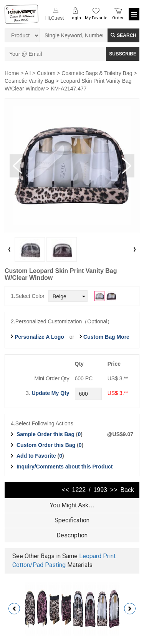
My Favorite (96, 18)
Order (118, 18)
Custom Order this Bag (47, 445)
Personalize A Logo (39, 337)
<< (65, 490)
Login (75, 18)
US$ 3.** (118, 393)
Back (127, 490)
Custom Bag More (106, 337)
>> (114, 490)
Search (123, 35)
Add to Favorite (36, 456)
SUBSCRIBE (123, 54)
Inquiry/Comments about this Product (65, 467)
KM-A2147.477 (69, 89)
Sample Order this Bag (46, 434)
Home (12, 73)
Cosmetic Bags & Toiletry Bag (97, 73)
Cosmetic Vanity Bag (29, 81)
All (28, 73)
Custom (46, 73)
